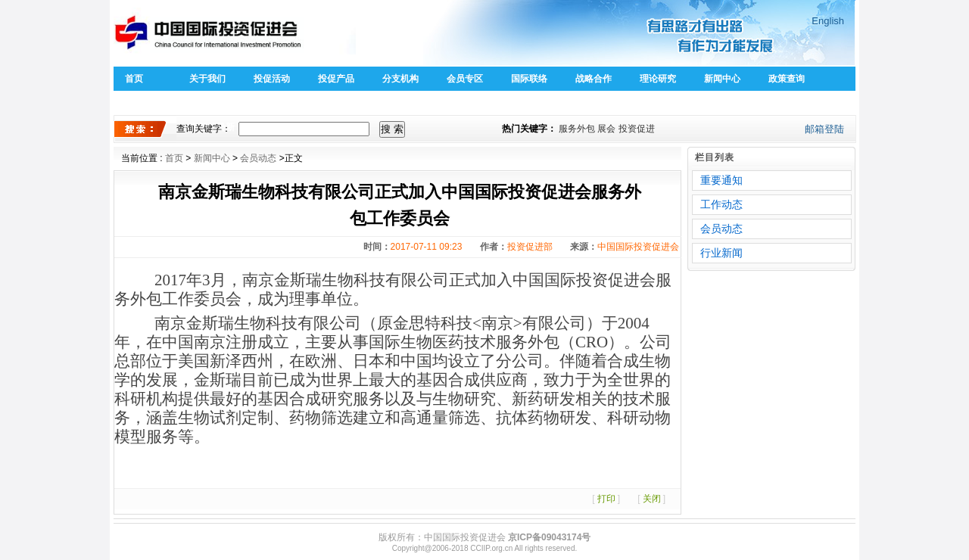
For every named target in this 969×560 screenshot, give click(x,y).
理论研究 (658, 79)
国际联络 (529, 79)
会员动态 (258, 158)
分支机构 (400, 79)
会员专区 (465, 79)
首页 (134, 79)
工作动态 (721, 204)
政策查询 (787, 79)
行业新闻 (721, 253)
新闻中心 (722, 79)
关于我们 (207, 79)
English (828, 21)
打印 (606, 499)
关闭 (652, 499)
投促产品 (336, 79)
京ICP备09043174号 (549, 537)
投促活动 (272, 79)
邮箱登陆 (824, 129)
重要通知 (721, 180)
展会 (606, 129)
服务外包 (577, 129)
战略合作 (594, 79)
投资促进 (637, 129)
